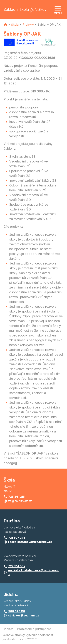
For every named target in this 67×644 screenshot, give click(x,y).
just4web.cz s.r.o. (14, 639)
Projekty (28, 25)
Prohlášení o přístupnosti (34, 629)
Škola (15, 25)
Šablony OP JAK (49, 25)
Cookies (8, 629)
